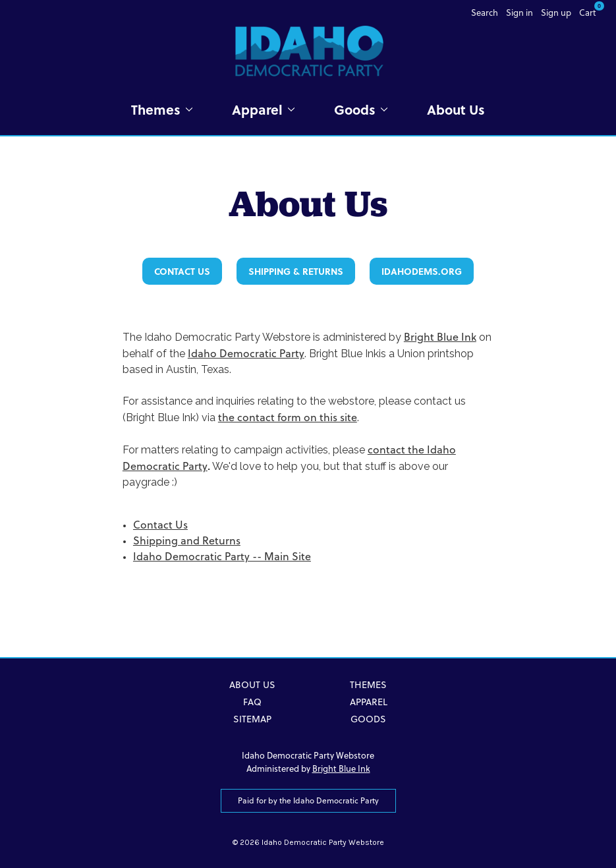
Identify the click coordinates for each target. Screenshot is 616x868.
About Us (456, 109)
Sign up (556, 13)
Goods (361, 109)
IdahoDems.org (422, 271)
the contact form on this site (288, 417)
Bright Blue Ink (440, 337)
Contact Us (182, 271)
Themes (162, 109)
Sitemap (252, 719)
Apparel (263, 109)
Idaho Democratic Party (246, 353)
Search (485, 13)
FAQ (252, 702)
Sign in (519, 13)
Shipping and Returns (187, 540)
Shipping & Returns (296, 271)
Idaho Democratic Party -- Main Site (222, 556)
